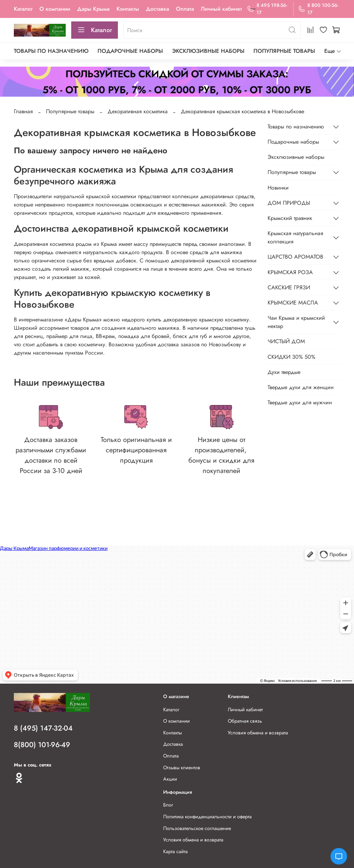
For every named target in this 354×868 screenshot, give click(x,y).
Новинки (278, 188)
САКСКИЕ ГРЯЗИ (289, 287)
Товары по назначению (51, 51)
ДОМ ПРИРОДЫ (289, 203)
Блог (168, 805)
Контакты (128, 9)
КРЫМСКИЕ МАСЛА (293, 303)
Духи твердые (284, 372)
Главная (23, 111)
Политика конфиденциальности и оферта (207, 817)
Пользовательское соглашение (197, 828)
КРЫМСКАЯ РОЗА (290, 272)
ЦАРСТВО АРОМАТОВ (295, 257)
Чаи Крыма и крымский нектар (296, 322)
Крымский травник (290, 218)
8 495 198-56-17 (267, 9)
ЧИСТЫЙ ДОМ (286, 341)
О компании (55, 9)
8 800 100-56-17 (318, 9)
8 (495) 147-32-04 (43, 728)
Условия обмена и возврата (258, 733)
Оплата (185, 9)
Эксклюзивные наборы (208, 51)
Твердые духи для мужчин (300, 402)
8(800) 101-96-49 (42, 745)
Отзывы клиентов (182, 768)
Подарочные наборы (130, 51)
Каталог (23, 9)
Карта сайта (175, 851)
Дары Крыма (93, 9)
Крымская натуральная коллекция (295, 237)
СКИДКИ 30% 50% (291, 357)
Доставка (157, 9)
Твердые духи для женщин (301, 387)
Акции (170, 779)
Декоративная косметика (138, 111)
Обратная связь (245, 721)
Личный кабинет (221, 9)
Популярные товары (284, 51)
